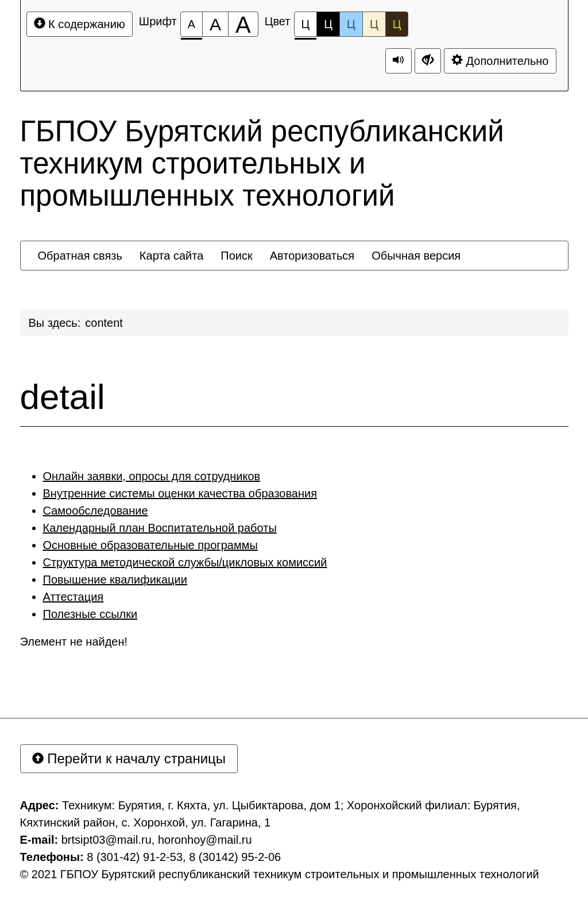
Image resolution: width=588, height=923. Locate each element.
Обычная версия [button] (416, 256)
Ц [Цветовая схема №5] (397, 24)
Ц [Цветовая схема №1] (306, 27)
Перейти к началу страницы (129, 758)
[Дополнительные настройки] (428, 61)
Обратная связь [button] (80, 256)
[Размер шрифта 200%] (243, 24)
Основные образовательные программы (150, 545)
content (104, 323)
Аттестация (73, 597)
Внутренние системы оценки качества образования (180, 493)
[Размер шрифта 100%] (192, 24)
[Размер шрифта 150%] (215, 24)
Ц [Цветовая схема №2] (328, 24)
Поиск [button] (236, 256)
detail (63, 397)
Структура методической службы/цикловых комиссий (185, 562)
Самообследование (96, 511)
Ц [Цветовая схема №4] (374, 24)
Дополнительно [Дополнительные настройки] (500, 61)
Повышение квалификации (115, 580)
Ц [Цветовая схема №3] (351, 24)
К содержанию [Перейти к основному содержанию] (80, 24)
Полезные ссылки (90, 614)
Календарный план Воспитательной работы (160, 528)
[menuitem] (80, 256)
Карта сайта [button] (171, 256)
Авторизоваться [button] (312, 256)
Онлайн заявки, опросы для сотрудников (152, 476)
